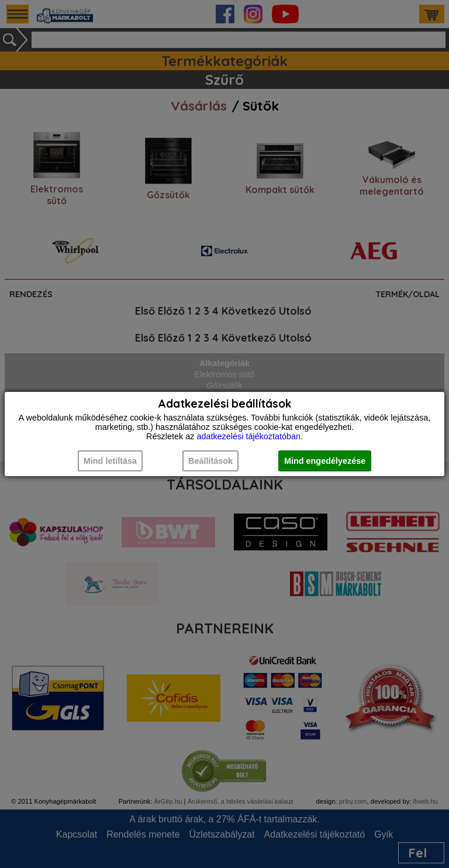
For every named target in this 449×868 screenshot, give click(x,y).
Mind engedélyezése (325, 461)
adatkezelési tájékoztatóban (248, 436)
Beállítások (210, 461)
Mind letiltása (110, 461)
